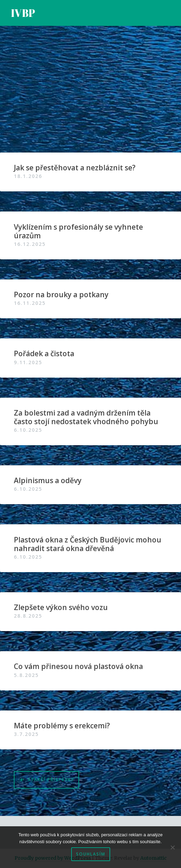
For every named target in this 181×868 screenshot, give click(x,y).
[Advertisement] (90, 94)
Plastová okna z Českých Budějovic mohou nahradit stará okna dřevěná (88, 544)
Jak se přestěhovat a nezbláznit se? (75, 168)
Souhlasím (91, 854)
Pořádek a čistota (44, 354)
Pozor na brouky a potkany (61, 295)
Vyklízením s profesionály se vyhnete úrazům (78, 231)
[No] (172, 847)
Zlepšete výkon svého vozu (61, 607)
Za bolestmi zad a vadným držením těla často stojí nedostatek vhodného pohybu (86, 417)
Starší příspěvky (51, 780)
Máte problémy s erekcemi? (62, 726)
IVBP (23, 13)
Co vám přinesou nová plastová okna (78, 666)
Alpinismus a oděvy (48, 481)
